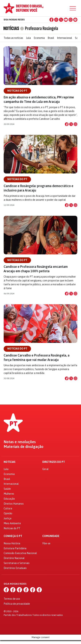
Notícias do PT (17, 91)
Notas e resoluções (20, 442)
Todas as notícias (13, 38)
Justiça (8, 518)
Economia (39, 38)
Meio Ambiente (12, 523)
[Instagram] (56, 20)
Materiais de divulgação (24, 447)
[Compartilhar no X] (71, 124)
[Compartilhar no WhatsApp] (76, 124)
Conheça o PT (13, 536)
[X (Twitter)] (61, 20)
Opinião (8, 513)
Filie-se (46, 543)
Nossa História (12, 543)
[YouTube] (66, 20)
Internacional (65, 38)
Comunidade (51, 536)
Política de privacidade (17, 604)
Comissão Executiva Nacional (20, 553)
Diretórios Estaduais (15, 568)
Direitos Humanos (14, 504)
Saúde (7, 489)
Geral (45, 469)
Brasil (51, 38)
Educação (9, 499)
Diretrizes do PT (54, 462)
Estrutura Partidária (15, 548)
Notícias (10, 462)
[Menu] (73, 8)
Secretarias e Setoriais (17, 563)
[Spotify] (75, 20)
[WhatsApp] (71, 20)
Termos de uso (12, 599)
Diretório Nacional (14, 558)
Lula (28, 38)
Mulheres (9, 494)
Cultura (8, 508)
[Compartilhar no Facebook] (67, 124)
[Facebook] (51, 20)
